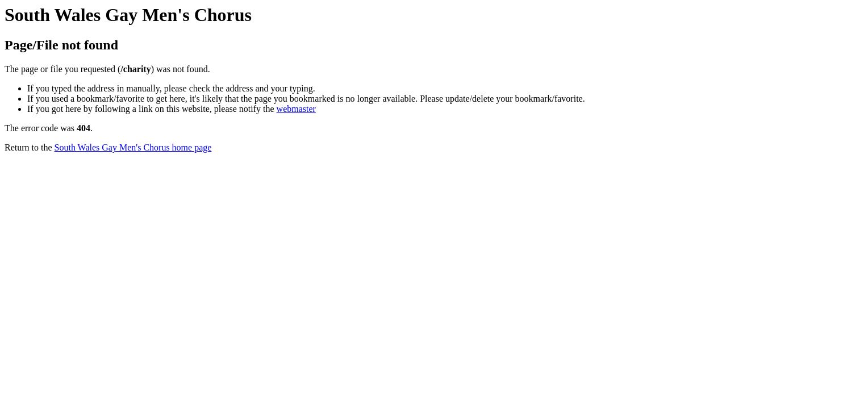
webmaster (296, 109)
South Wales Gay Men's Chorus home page (133, 147)
